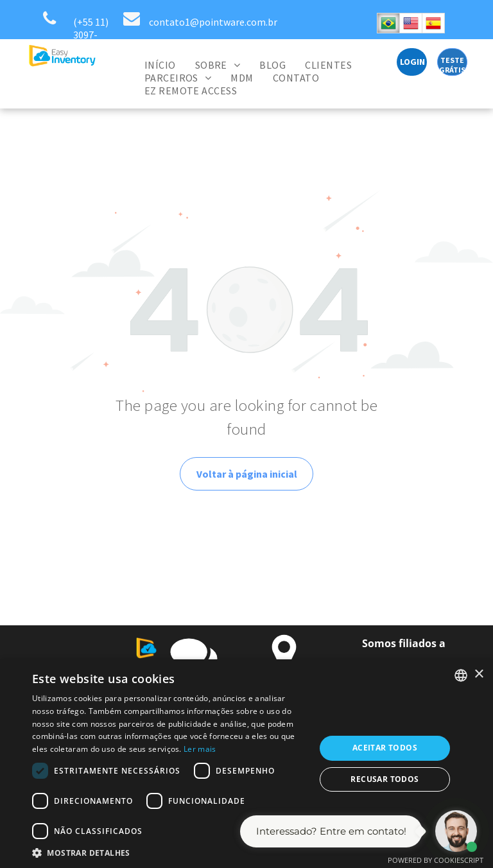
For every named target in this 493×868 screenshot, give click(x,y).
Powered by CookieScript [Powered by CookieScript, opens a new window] (436, 860)
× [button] (479, 674)
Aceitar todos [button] (385, 748)
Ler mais (200, 749)
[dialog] (246, 764)
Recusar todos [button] (385, 779)
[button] (169, 852)
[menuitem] (160, 65)
